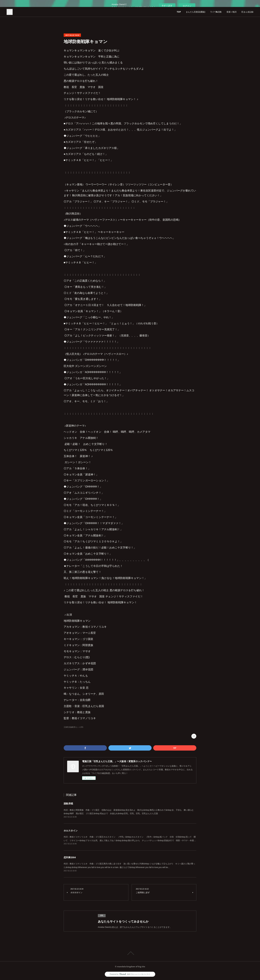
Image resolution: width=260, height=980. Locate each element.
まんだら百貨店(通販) (195, 12)
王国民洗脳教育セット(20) (73, 727)
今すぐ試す (167, 6)
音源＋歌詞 (231, 12)
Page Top (130, 953)
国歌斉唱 (68, 804)
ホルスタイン (71, 831)
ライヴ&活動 (216, 12)
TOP (179, 12)
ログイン (187, 6)
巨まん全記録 (247, 12)
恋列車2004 (70, 857)
